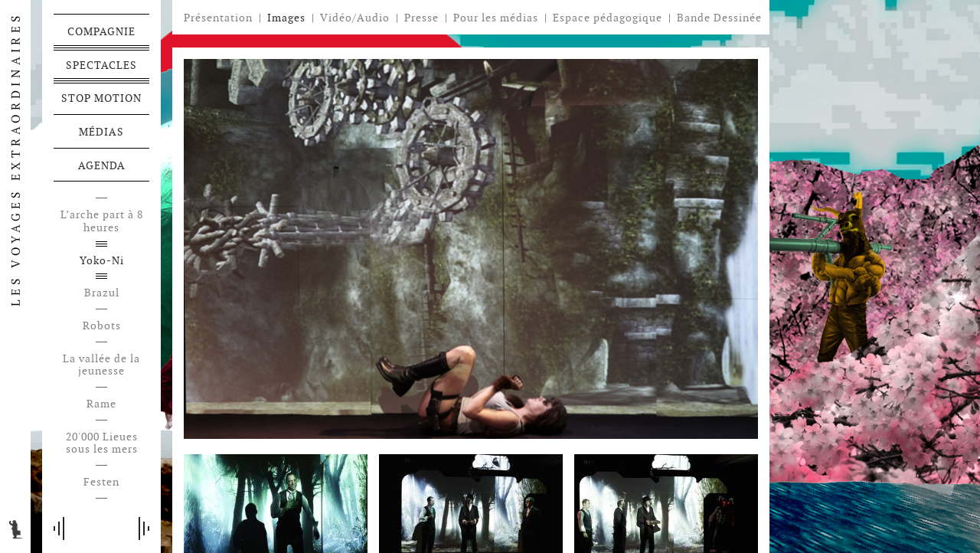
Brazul (102, 293)
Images (286, 18)
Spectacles (101, 65)
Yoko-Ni (102, 261)
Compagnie (101, 31)
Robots (102, 326)
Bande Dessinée (719, 18)
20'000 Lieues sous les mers (102, 443)
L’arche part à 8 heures (102, 221)
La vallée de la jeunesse (101, 365)
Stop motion (101, 98)
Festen (101, 482)
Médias (101, 132)
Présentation (218, 18)
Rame (101, 404)
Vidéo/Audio (355, 18)
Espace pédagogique (608, 18)
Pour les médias (496, 18)
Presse (421, 18)
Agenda (102, 165)
